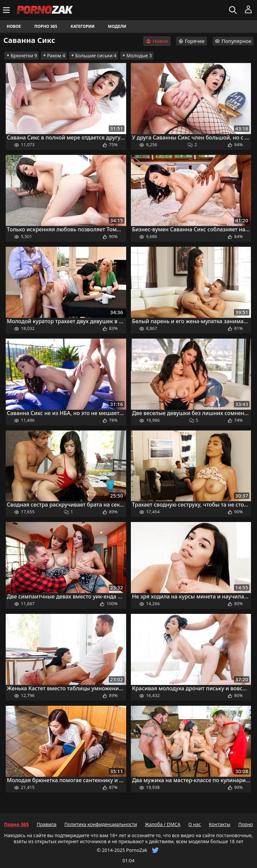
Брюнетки (22, 55)
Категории (83, 26)
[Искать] (234, 10)
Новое (14, 26)
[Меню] (7, 10)
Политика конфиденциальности (101, 824)
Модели (117, 26)
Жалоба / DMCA (163, 824)
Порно (246, 824)
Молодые (137, 55)
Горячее (192, 41)
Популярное (233, 41)
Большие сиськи (94, 55)
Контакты (220, 824)
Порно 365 (46, 26)
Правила (46, 824)
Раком (54, 55)
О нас (195, 824)
